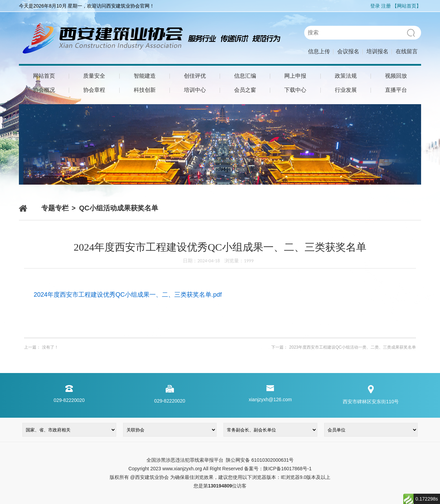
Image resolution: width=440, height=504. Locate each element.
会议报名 (348, 51)
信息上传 (319, 51)
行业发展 (346, 90)
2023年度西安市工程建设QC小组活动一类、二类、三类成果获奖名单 (353, 347)
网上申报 (295, 76)
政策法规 (346, 76)
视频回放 (396, 76)
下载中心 (295, 90)
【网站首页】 (407, 6)
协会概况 (44, 90)
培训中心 (195, 90)
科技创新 (145, 90)
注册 (386, 6)
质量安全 (94, 76)
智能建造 (145, 76)
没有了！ (50, 347)
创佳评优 (195, 76)
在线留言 (407, 51)
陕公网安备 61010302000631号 (259, 460)
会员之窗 (245, 90)
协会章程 (94, 90)
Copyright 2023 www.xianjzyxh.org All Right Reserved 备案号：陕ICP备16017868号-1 (220, 469)
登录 (375, 6)
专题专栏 (55, 208)
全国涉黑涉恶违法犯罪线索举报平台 (185, 460)
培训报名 (377, 51)
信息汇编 (245, 76)
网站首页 (44, 76)
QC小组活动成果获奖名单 (119, 208)
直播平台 (396, 90)
